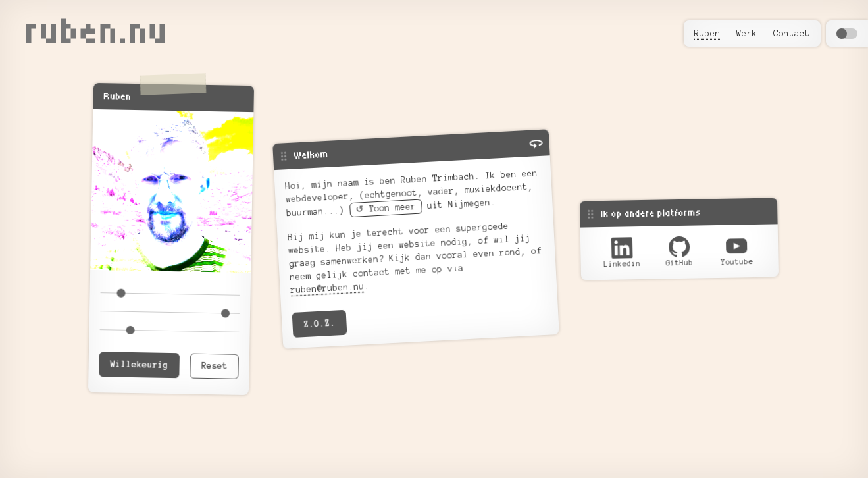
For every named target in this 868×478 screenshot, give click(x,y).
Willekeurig (139, 365)
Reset (214, 366)
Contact (792, 34)
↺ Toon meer (386, 208)
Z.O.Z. (319, 324)
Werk (747, 34)
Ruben (707, 34)
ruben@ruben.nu (327, 288)
